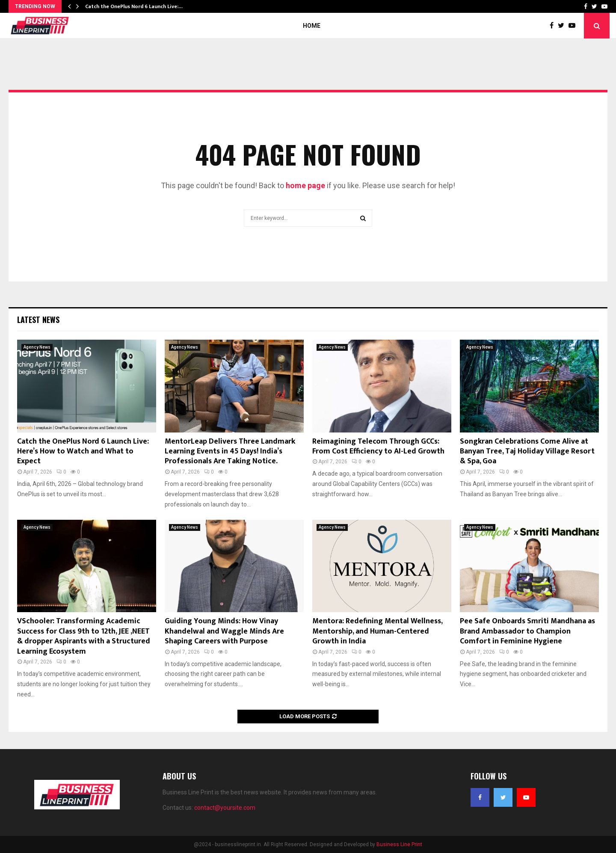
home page (305, 185)
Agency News (37, 347)
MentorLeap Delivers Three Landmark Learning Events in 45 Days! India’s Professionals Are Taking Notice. (230, 452)
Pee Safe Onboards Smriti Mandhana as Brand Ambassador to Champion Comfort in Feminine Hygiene (527, 631)
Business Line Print (399, 844)
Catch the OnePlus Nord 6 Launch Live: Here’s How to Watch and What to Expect (83, 452)
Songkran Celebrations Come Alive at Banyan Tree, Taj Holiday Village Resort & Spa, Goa (527, 452)
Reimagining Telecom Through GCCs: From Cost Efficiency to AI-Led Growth (378, 446)
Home (312, 26)
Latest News (38, 320)
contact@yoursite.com (225, 808)
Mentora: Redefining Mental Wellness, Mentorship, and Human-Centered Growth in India (377, 631)
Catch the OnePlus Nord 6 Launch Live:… (134, 6)
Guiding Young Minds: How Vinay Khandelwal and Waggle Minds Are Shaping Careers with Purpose (224, 631)
